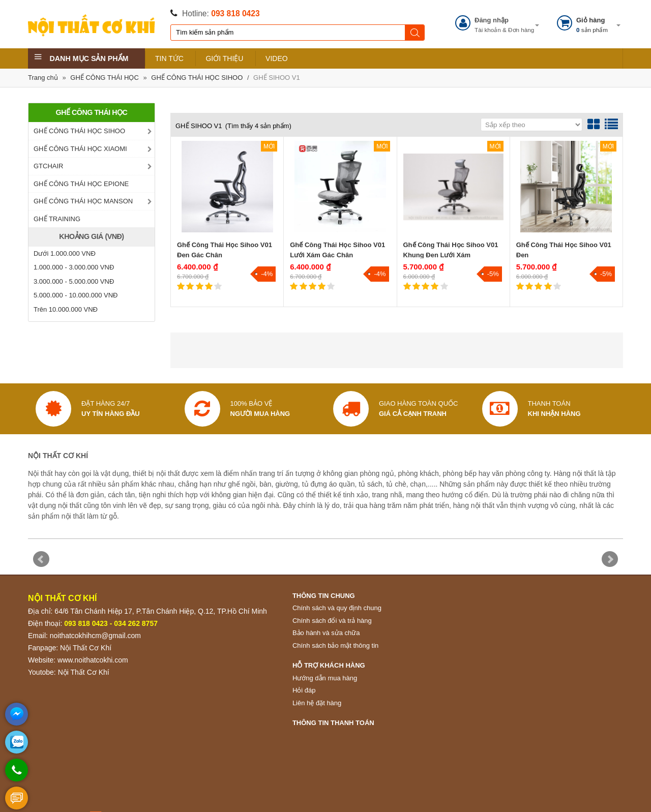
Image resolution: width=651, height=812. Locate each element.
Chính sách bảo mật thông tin (335, 645)
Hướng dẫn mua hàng (325, 678)
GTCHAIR (49, 166)
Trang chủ (43, 78)
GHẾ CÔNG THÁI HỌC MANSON (83, 201)
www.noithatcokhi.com (93, 660)
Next (610, 559)
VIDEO (277, 58)
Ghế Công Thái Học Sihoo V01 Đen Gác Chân (225, 250)
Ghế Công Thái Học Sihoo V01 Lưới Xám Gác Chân (337, 250)
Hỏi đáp (304, 690)
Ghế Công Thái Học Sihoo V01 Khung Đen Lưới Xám (451, 250)
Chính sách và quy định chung (337, 608)
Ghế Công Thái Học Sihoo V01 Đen (564, 250)
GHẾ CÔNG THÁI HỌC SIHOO (197, 78)
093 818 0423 (235, 13)
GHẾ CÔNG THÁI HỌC (105, 78)
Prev (41, 559)
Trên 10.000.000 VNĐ (66, 309)
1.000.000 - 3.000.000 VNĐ (74, 267)
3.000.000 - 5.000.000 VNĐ (74, 281)
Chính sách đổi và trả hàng (332, 621)
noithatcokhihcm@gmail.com (95, 636)
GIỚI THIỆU (224, 58)
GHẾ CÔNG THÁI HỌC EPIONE (81, 184)
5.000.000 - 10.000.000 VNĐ (76, 295)
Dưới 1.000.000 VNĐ (65, 253)
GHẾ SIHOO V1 (277, 78)
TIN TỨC (169, 58)
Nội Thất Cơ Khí (86, 648)
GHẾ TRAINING (57, 219)
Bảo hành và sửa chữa (326, 633)
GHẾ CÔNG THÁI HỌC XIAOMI (80, 149)
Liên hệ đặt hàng (317, 703)
